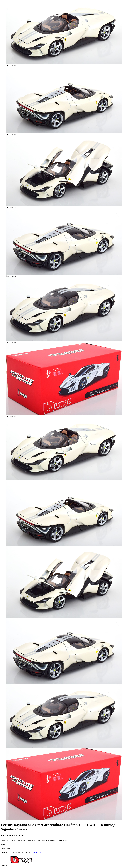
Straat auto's (38, 852)
